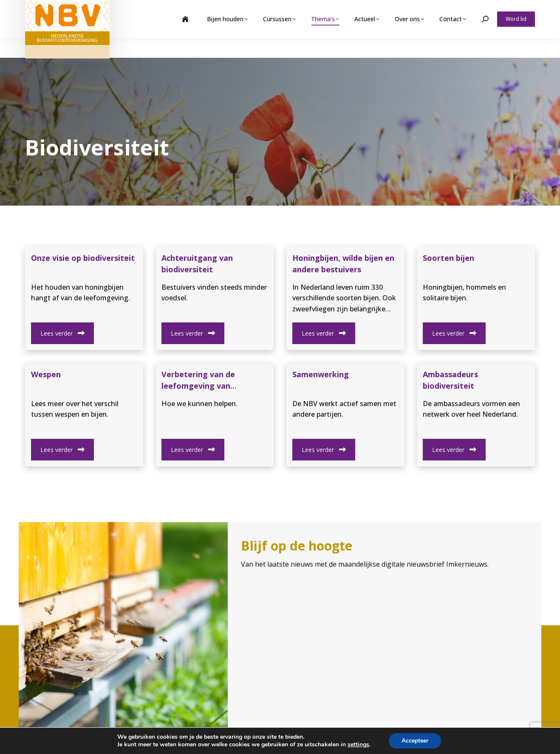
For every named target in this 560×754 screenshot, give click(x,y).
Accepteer (415, 741)
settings (358, 745)
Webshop (468, 10)
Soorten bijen (448, 258)
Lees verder (62, 333)
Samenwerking (321, 374)
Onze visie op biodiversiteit (83, 258)
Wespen (46, 374)
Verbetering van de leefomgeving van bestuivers (198, 386)
